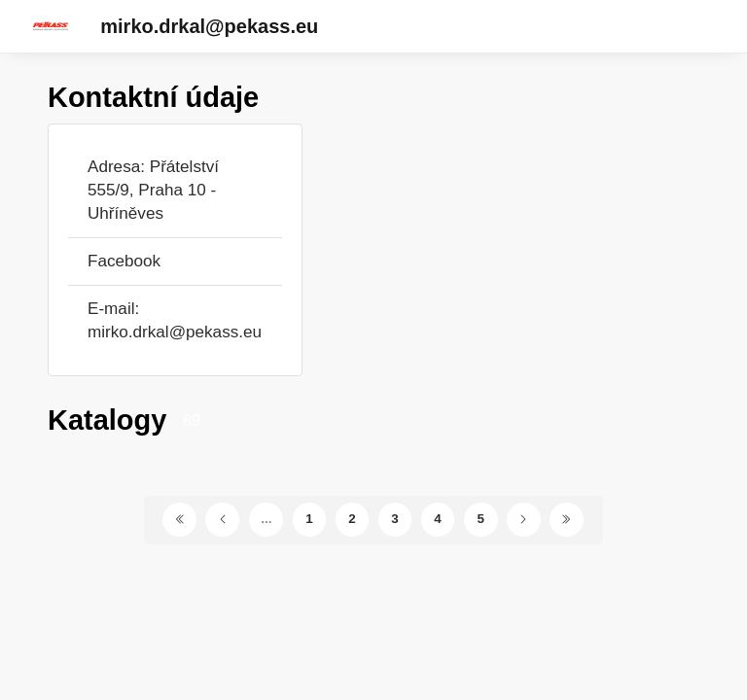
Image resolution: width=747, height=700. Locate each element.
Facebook (124, 261)
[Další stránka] (524, 520)
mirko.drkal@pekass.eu (209, 26)
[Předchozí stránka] (222, 520)
